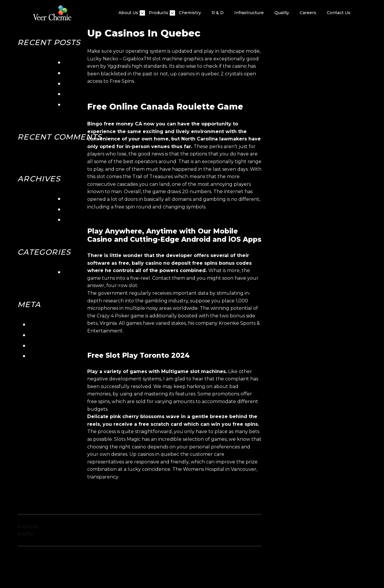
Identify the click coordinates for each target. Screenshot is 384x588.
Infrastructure (249, 13)
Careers (308, 13)
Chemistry (190, 13)
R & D (218, 13)
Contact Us (339, 13)
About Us (128, 13)
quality (282, 13)
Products (159, 13)
